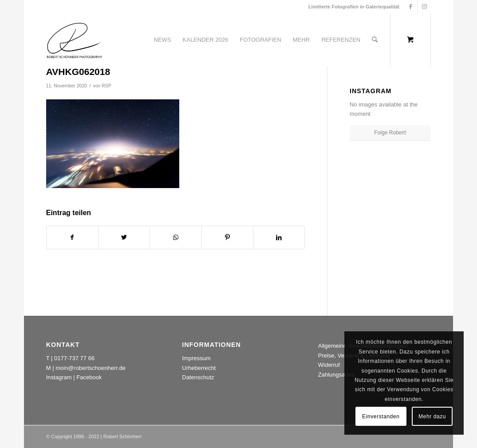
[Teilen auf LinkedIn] (279, 238)
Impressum (196, 358)
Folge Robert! (390, 133)
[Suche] (375, 40)
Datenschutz (198, 377)
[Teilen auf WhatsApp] (175, 238)
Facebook (89, 377)
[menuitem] (163, 40)
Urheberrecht (199, 368)
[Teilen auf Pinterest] (227, 238)
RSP (106, 86)
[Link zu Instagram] (424, 7)
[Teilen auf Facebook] (72, 238)
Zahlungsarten (337, 375)
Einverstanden (381, 417)
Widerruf (329, 365)
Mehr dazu (432, 417)
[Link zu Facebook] (411, 7)
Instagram (59, 377)
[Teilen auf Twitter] (124, 238)
